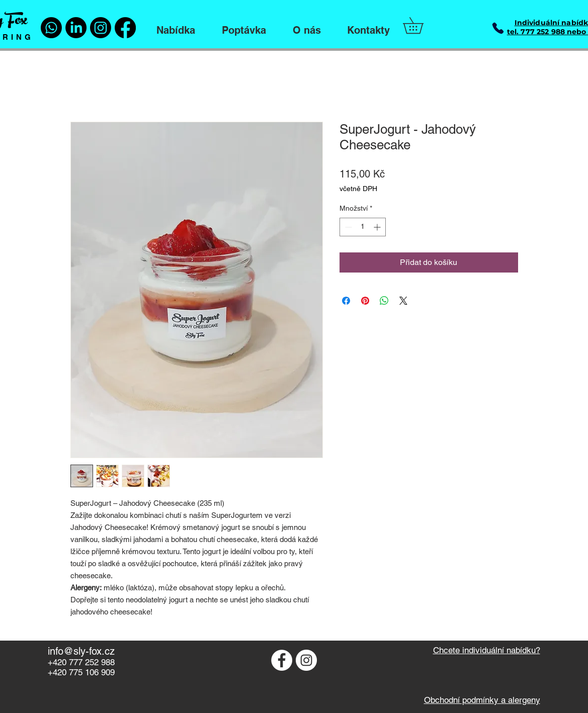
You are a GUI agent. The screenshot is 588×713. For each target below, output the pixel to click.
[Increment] (378, 227)
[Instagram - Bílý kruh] (306, 660)
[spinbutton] (363, 227)
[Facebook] (125, 28)
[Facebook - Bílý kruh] (282, 660)
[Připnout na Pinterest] (365, 301)
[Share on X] (403, 301)
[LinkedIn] (76, 28)
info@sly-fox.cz (81, 651)
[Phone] (498, 28)
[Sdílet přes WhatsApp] (384, 301)
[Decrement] (347, 227)
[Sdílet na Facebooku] (346, 301)
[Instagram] (101, 28)
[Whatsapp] (51, 28)
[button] (421, 25)
